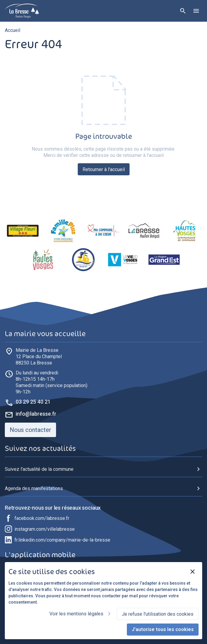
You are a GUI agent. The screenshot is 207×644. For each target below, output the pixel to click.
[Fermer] (193, 572)
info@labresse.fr (36, 414)
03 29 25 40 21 (33, 402)
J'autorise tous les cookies (163, 629)
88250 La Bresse (39, 356)
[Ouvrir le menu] (196, 11)
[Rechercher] (183, 11)
